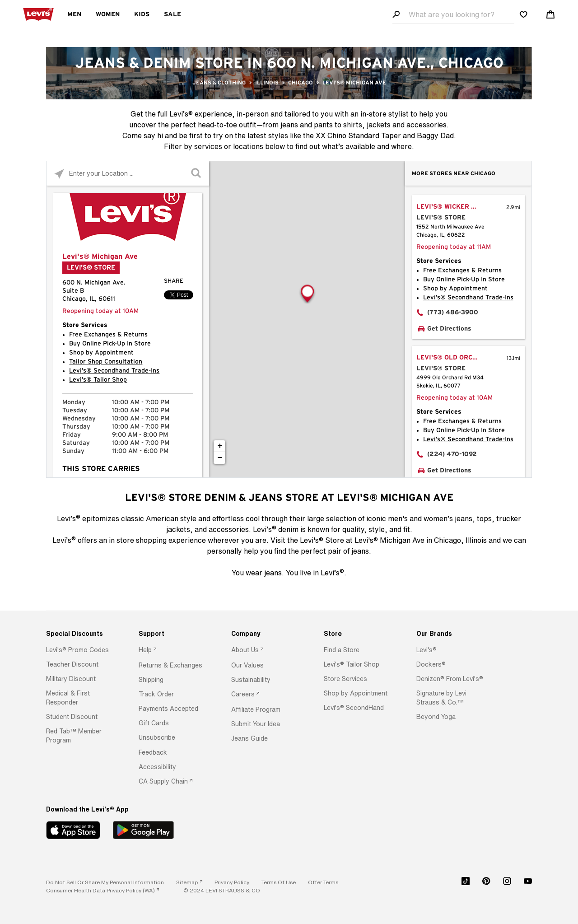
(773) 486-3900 (453, 313)
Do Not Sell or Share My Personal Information (105, 882)
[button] (77, 650)
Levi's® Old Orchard (454, 358)
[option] (81, 650)
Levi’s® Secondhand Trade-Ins (114, 371)
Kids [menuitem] (142, 14)
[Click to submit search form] (197, 174)
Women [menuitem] (108, 14)
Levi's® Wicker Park (453, 207)
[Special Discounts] (81, 634)
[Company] (266, 634)
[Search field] (453, 15)
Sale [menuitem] (172, 14)
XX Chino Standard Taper (358, 135)
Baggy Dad (435, 135)
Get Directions (449, 329)
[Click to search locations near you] (59, 174)
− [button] (220, 458)
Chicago (301, 83)
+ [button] (220, 446)
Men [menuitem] (74, 14)
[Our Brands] (451, 634)
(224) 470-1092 (452, 454)
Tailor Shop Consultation (106, 362)
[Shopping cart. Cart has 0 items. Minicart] (550, 14)
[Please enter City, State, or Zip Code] (128, 173)
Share (174, 281)
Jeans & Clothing (219, 83)
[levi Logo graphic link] (38, 14)
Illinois (267, 83)
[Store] (359, 634)
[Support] (173, 634)
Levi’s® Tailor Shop (98, 380)
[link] (189, 882)
